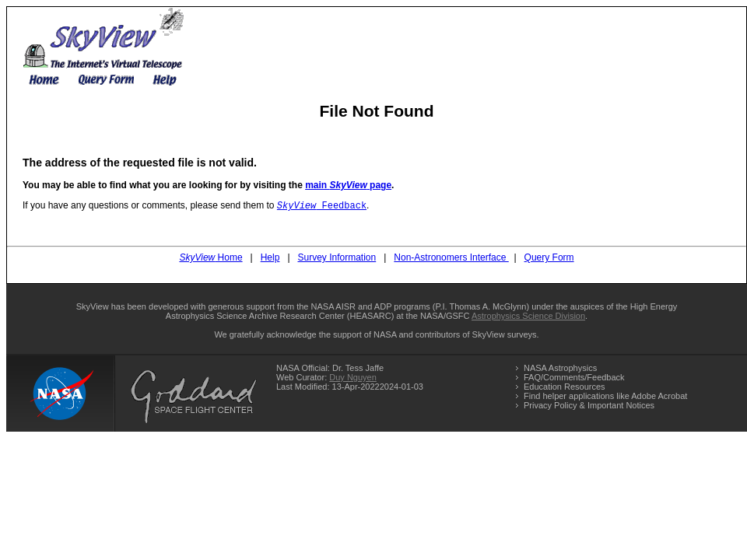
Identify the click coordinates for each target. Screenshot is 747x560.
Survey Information (337, 259)
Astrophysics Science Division (528, 317)
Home (210, 259)
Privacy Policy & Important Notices (589, 407)
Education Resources (565, 388)
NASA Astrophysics (560, 369)
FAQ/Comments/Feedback (574, 379)
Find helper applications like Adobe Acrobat (605, 397)
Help (270, 259)
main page (348, 185)
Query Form (549, 259)
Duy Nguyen (353, 379)
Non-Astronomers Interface (451, 259)
